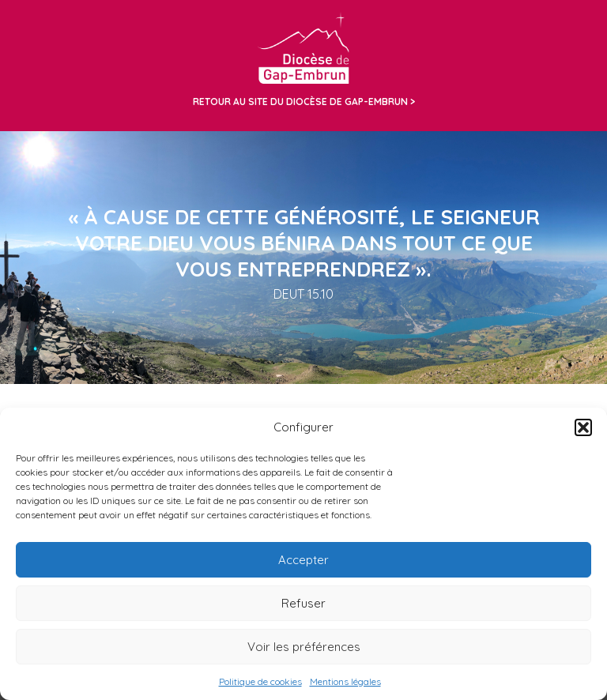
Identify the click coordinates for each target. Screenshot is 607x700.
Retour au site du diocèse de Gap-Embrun (300, 102)
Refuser (303, 603)
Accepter (303, 560)
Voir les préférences (304, 647)
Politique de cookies (260, 681)
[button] (583, 427)
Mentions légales (345, 681)
